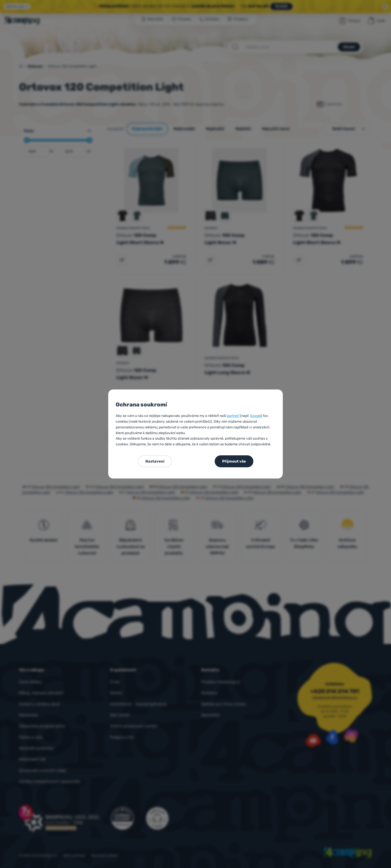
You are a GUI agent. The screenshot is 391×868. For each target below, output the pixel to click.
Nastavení (155, 461)
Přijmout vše (234, 461)
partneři (233, 416)
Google (256, 416)
